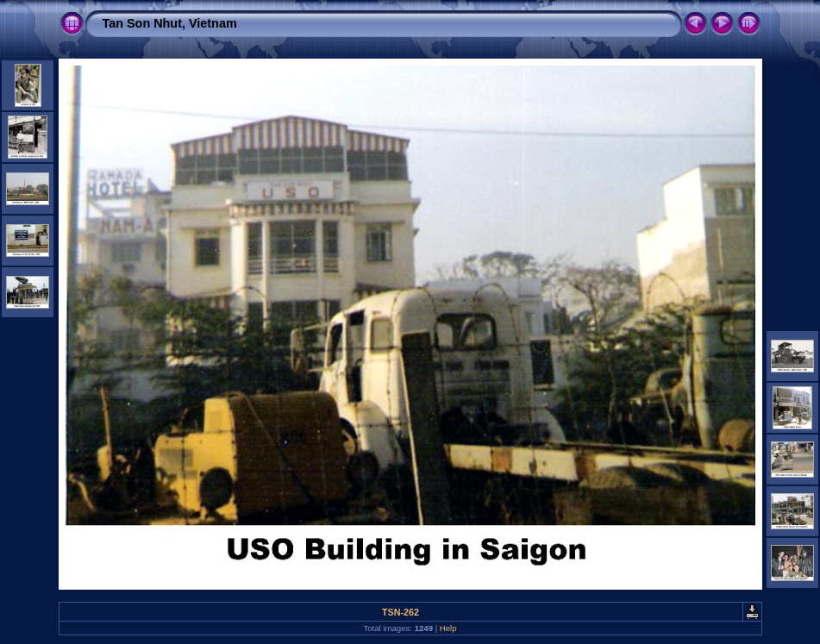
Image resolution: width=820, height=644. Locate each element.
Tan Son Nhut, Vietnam (170, 23)
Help (448, 628)
